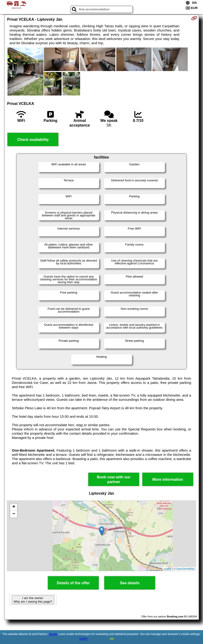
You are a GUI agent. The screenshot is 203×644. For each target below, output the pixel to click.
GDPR (84, 639)
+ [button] (14, 507)
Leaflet (168, 569)
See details (130, 583)
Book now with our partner (114, 479)
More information (168, 479)
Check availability (33, 140)
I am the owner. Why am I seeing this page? (33, 600)
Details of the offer (73, 583)
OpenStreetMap (185, 569)
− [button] (14, 514)
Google (53, 634)
